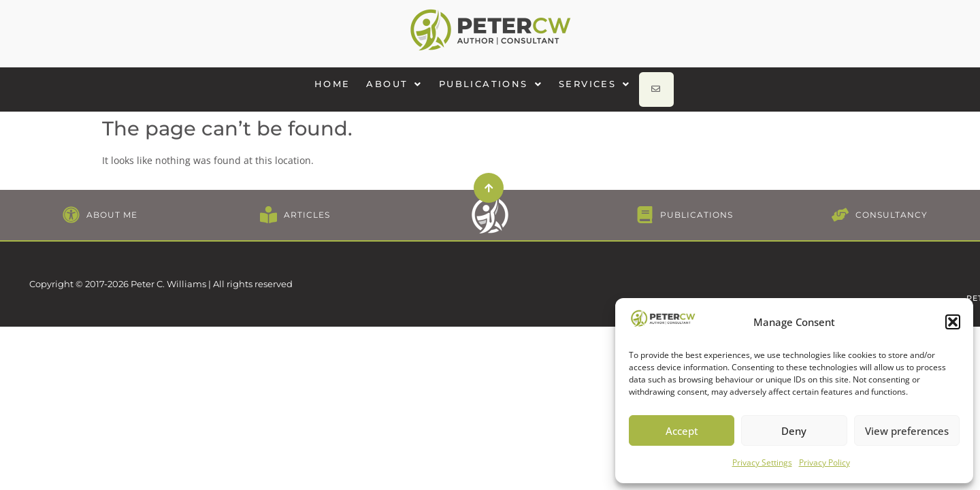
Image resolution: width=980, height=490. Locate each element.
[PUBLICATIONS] (645, 205)
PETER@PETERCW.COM (899, 261)
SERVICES (602, 84)
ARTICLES (307, 205)
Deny (794, 431)
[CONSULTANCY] (840, 205)
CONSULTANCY (892, 205)
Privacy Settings (762, 462)
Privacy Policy (824, 462)
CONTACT (810, 261)
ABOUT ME (112, 205)
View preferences (907, 431)
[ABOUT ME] (71, 205)
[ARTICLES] (268, 205)
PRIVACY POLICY (736, 261)
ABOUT (401, 84)
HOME (339, 84)
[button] (953, 322)
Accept (682, 431)
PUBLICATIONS (497, 84)
